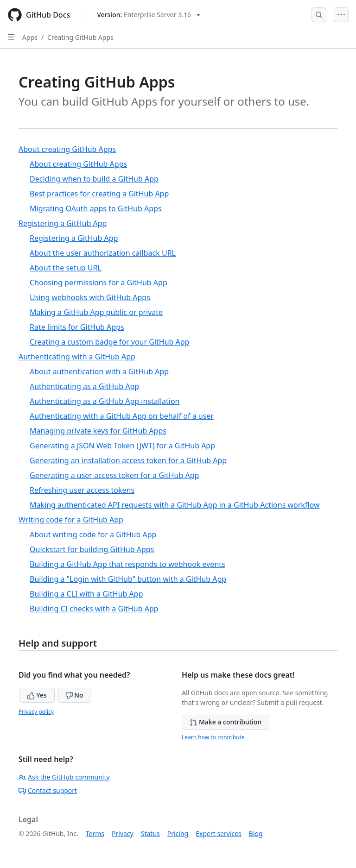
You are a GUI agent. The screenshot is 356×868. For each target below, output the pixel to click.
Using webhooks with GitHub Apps (90, 297)
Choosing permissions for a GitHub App (99, 283)
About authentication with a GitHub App (99, 371)
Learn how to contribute (213, 737)
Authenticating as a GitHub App (84, 386)
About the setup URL (66, 268)
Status (150, 833)
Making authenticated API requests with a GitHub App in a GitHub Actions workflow (175, 505)
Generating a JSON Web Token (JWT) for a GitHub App (122, 446)
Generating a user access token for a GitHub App (114, 475)
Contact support (48, 790)
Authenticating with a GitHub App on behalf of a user (122, 416)
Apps (30, 37)
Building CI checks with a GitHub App (94, 609)
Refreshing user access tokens (82, 490)
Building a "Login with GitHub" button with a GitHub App (128, 579)
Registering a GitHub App (63, 223)
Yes (37, 695)
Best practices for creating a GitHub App (99, 194)
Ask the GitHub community (64, 777)
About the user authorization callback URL (103, 253)
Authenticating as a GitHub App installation (105, 401)
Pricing (178, 833)
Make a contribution (226, 722)
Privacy (123, 833)
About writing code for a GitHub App (93, 535)
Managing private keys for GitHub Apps (98, 431)
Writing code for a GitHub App (71, 520)
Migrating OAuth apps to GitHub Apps (96, 208)
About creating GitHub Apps (67, 149)
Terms (95, 833)
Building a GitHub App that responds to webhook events (127, 564)
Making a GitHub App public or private (96, 312)
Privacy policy (36, 712)
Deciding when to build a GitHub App (94, 179)
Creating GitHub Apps (80, 37)
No (74, 695)
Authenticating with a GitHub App (77, 357)
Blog (256, 833)
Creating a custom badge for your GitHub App (109, 342)
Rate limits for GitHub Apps (77, 327)
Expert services (219, 833)
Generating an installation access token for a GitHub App (128, 460)
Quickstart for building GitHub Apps (92, 549)
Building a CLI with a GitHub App (86, 594)
